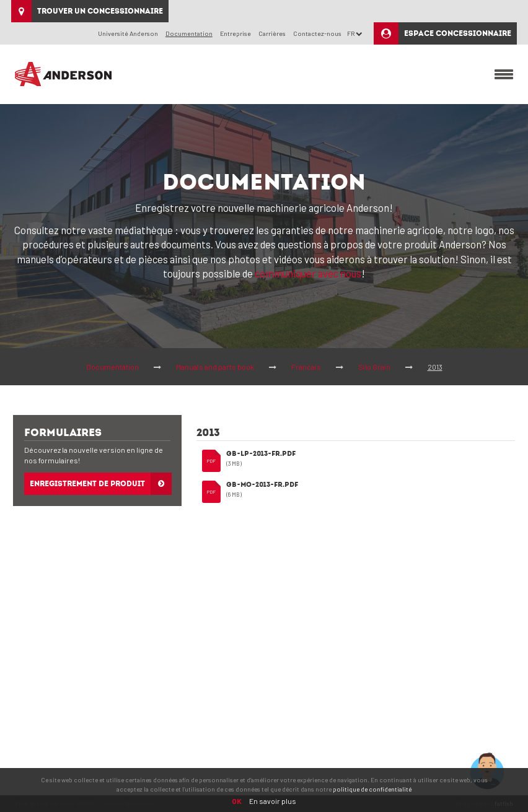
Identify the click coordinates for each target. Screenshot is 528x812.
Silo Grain (374, 367)
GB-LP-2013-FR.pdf (261, 454)
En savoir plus (273, 801)
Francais (306, 367)
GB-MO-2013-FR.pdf (262, 485)
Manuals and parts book (215, 367)
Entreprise (235, 33)
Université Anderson (128, 33)
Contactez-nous (317, 33)
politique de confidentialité (372, 789)
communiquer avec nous (308, 273)
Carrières (272, 33)
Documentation (112, 367)
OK (237, 801)
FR (355, 33)
